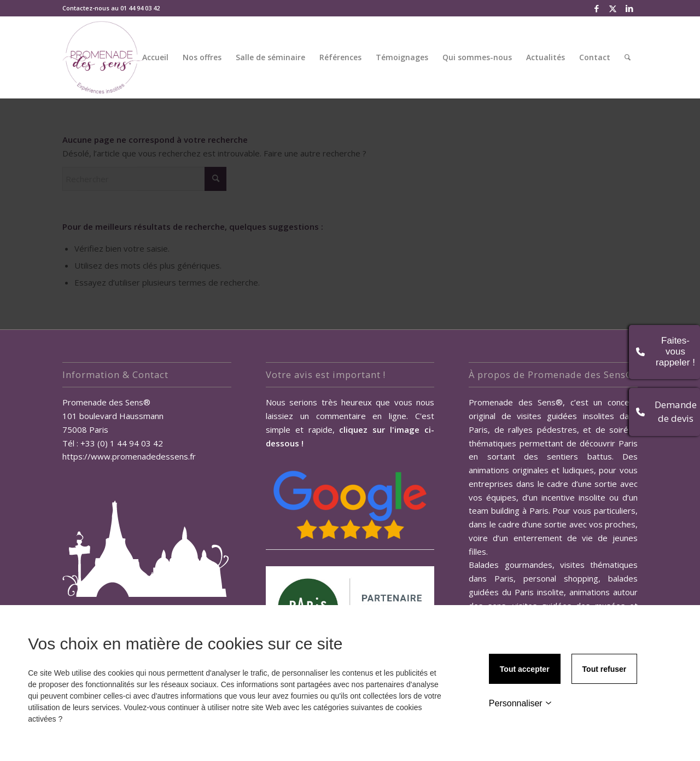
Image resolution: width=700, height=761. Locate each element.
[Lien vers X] (613, 8)
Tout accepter (525, 669)
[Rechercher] (628, 57)
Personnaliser (520, 703)
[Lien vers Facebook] (596, 8)
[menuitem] (155, 57)
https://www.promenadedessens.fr (129, 456)
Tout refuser (605, 669)
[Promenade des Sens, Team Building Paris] (103, 57)
